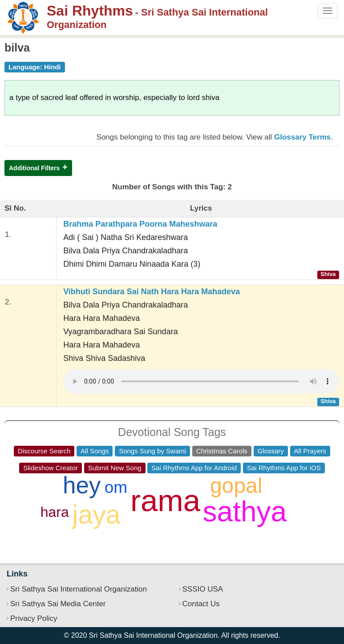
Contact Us (201, 604)
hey (82, 485)
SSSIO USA (203, 589)
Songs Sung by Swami (152, 451)
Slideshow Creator (51, 468)
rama (165, 501)
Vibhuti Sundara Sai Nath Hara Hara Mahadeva (152, 292)
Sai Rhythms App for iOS (284, 468)
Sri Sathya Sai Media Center (58, 604)
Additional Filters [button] (34, 168)
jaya (96, 515)
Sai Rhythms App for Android (194, 468)
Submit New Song (115, 468)
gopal (236, 486)
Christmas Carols (222, 451)
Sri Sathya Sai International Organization (79, 589)
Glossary (271, 451)
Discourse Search (44, 451)
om (116, 487)
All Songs (95, 451)
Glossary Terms (302, 137)
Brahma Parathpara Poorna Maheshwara (140, 224)
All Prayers (310, 451)
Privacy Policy (34, 618)
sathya (245, 512)
